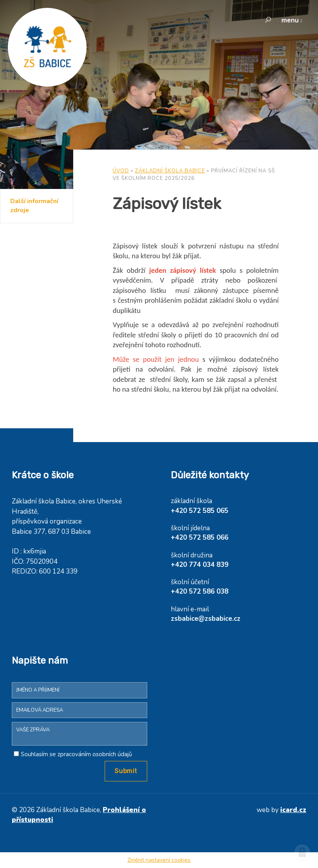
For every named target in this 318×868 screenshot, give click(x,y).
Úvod (121, 171)
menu (290, 20)
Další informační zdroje (34, 206)
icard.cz (293, 810)
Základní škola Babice (170, 171)
